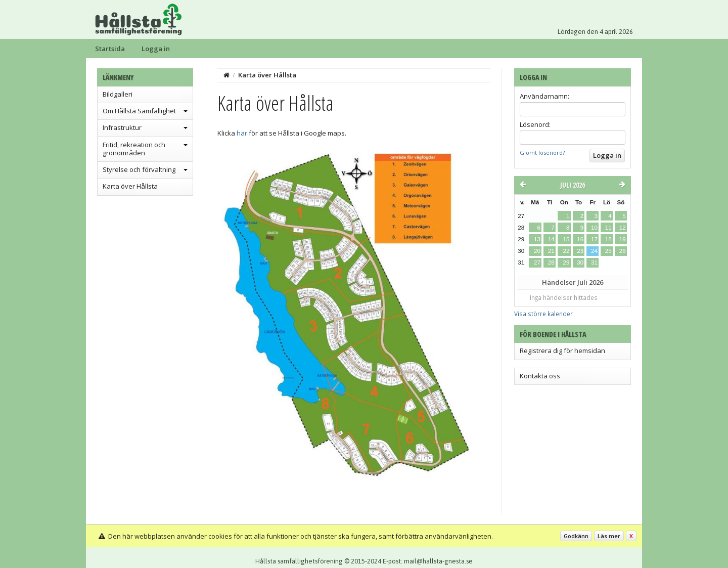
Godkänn (576, 536)
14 (551, 239)
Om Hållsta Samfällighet (139, 111)
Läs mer (609, 536)
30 (580, 263)
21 (551, 251)
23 (580, 251)
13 (537, 239)
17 (594, 239)
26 (623, 251)
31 (594, 263)
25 (608, 251)
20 (537, 251)
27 (537, 263)
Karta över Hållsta (130, 186)
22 (566, 251)
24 (594, 251)
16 (580, 239)
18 (608, 239)
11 (608, 228)
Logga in (156, 49)
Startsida (110, 49)
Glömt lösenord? (542, 152)
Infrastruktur (122, 127)
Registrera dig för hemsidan (562, 351)
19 (623, 239)
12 (623, 228)
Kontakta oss (540, 376)
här (242, 133)
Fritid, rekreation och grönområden (134, 149)
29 (566, 263)
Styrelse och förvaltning (139, 169)
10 (594, 228)
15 (566, 239)
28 (551, 263)
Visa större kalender (543, 314)
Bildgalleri (118, 94)
